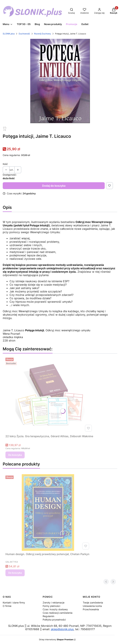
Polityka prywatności (54, 620)
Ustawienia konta (92, 606)
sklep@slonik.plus (62, 629)
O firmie (7, 606)
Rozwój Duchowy (43, 34)
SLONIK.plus (9, 34)
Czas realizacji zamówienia (58, 613)
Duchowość (24, 34)
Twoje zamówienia (93, 603)
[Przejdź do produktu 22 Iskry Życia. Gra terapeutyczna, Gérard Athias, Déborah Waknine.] (49, 395)
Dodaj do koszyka (54, 186)
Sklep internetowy (56, 639)
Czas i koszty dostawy (55, 609)
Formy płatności (51, 606)
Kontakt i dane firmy (14, 603)
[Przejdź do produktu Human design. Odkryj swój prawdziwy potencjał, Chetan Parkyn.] (48, 513)
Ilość (5, 164)
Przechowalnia (91, 609)
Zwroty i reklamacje (54, 603)
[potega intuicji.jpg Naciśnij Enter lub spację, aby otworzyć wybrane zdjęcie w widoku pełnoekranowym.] (60, 81)
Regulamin (48, 616)
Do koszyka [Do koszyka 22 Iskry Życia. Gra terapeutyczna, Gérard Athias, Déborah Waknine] (15, 455)
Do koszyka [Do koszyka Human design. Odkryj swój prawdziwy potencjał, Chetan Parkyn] (15, 573)
